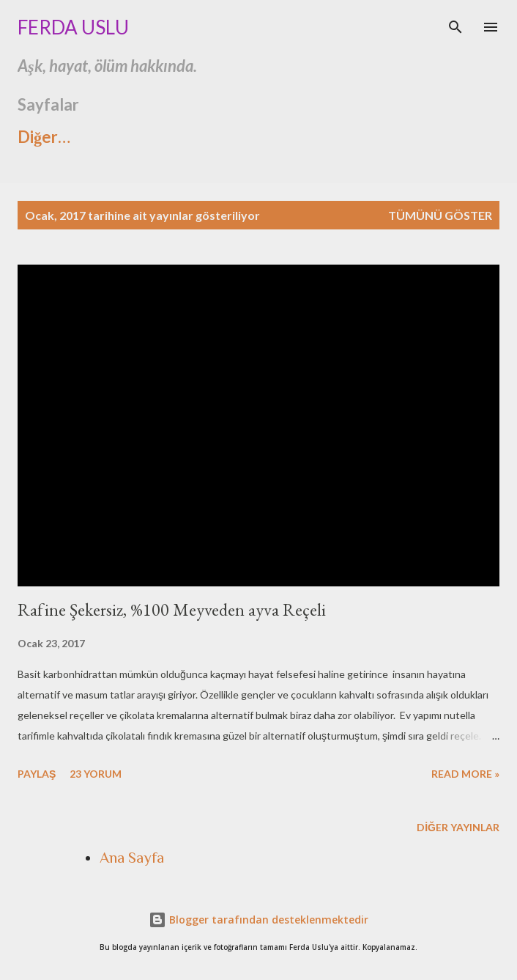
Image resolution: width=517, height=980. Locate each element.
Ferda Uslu (73, 27)
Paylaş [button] (37, 774)
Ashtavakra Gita (77, 137)
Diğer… (437, 137)
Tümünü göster (440, 215)
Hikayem (340, 137)
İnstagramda (222, 137)
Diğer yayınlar (458, 827)
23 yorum (96, 774)
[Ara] (455, 26)
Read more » (465, 774)
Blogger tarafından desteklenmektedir (258, 920)
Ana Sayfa (132, 858)
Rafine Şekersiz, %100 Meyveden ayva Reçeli (172, 609)
